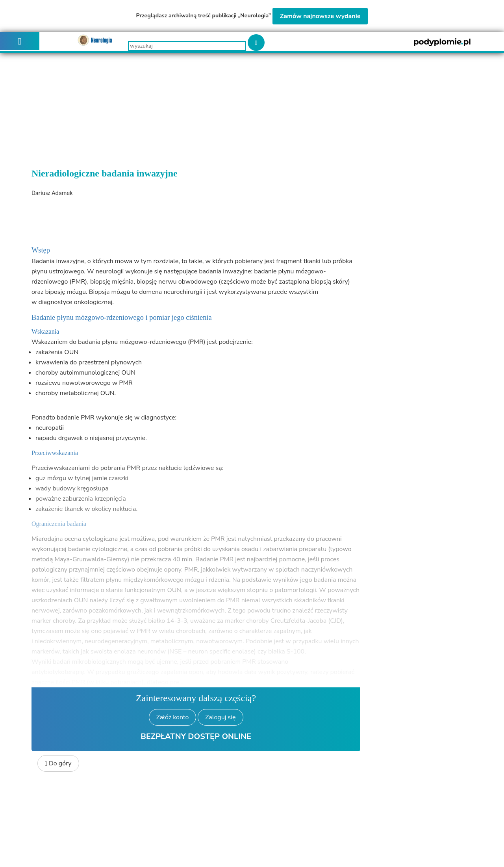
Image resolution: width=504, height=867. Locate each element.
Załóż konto (173, 717)
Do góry (58, 763)
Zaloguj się (220, 717)
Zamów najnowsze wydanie (320, 16)
